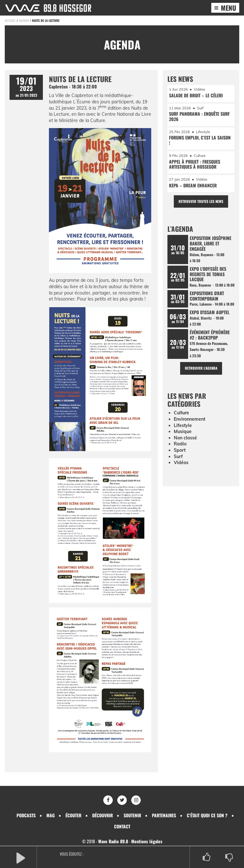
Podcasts (26, 815)
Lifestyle (183, 425)
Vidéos (181, 463)
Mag (51, 815)
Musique (183, 431)
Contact (122, 826)
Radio (180, 444)
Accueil (10, 20)
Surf (178, 457)
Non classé (185, 438)
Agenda (24, 20)
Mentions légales (147, 841)
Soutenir (132, 815)
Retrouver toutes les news (201, 201)
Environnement (190, 419)
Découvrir (102, 815)
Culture (181, 413)
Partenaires (164, 815)
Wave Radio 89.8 (113, 841)
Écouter (73, 815)
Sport (180, 450)
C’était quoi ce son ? (207, 815)
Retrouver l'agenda (201, 368)
